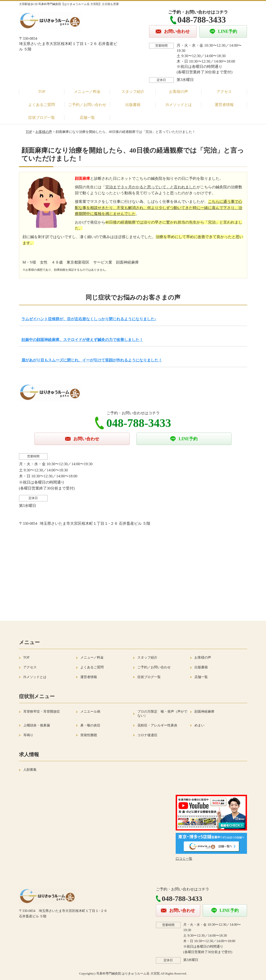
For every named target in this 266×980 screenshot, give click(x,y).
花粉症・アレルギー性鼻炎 (157, 725)
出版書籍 (133, 105)
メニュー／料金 (87, 92)
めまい (199, 725)
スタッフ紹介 (133, 92)
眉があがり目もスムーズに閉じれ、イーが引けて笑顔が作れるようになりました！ (92, 360)
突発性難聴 (89, 735)
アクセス (224, 92)
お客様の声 (179, 92)
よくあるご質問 (42, 105)
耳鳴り (28, 735)
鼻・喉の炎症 (90, 725)
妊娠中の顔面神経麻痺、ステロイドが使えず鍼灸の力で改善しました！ (82, 340)
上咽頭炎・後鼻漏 (37, 725)
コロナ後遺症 (147, 735)
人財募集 (30, 770)
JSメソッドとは (179, 105)
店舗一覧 (87, 117)
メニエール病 (90, 712)
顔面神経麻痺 (204, 712)
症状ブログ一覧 (42, 117)
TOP (42, 92)
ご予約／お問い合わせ (87, 105)
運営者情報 (224, 105)
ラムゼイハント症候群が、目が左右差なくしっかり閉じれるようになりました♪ (89, 319)
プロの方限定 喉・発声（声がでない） (162, 714)
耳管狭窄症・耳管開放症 (42, 712)
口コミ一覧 (184, 859)
